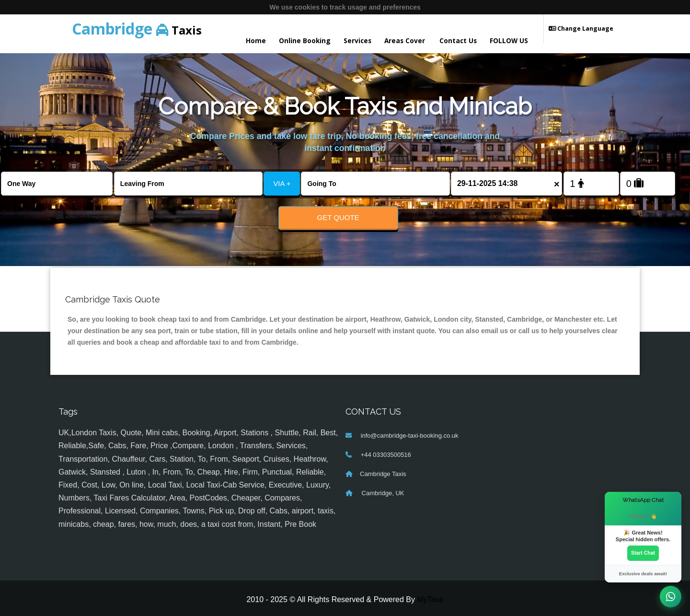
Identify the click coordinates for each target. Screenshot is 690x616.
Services (357, 41)
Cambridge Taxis (383, 474)
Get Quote (338, 217)
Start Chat (643, 553)
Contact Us (458, 41)
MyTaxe (430, 599)
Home (256, 41)
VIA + (282, 183)
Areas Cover (405, 41)
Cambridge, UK (382, 494)
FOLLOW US (509, 41)
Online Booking (305, 41)
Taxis (137, 29)
